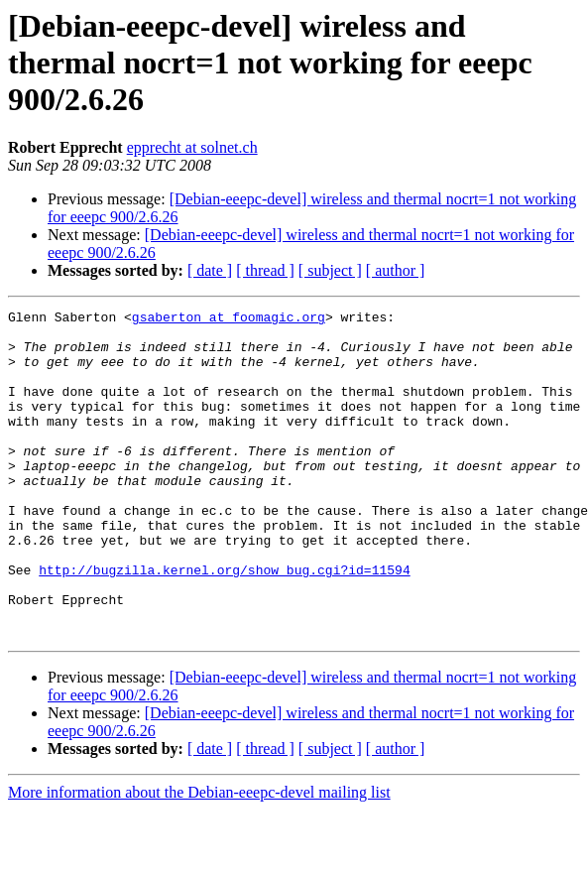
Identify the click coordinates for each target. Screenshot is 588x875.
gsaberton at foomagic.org (229, 319)
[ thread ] (265, 270)
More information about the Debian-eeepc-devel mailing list (199, 858)
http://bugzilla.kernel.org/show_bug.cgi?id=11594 (224, 623)
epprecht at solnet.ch (192, 147)
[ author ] (396, 270)
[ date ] (210, 270)
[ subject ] (330, 270)
